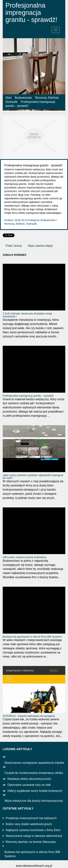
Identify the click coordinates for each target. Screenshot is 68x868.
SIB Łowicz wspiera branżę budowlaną (24, 557)
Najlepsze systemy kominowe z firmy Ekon (33, 830)
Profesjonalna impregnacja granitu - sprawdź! (28, 396)
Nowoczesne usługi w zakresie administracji (34, 836)
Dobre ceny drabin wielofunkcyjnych (29, 824)
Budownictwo (23, 98)
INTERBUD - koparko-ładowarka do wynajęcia (29, 716)
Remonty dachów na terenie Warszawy (31, 842)
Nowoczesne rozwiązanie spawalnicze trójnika (34, 763)
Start (9, 98)
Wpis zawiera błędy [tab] (40, 246)
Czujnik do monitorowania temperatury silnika (34, 773)
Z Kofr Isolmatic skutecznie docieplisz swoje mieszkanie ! (27, 315)
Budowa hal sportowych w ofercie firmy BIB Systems (32, 637)
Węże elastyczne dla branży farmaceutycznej (34, 801)
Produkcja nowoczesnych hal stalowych (31, 818)
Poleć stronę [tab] (14, 246)
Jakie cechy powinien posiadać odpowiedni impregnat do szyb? (33, 477)
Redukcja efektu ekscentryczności (29, 779)
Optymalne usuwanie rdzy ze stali (29, 785)
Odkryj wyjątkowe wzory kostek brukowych (35, 791)
